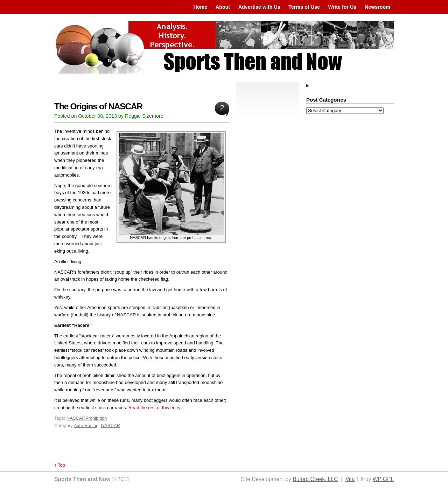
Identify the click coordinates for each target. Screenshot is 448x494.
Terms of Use (304, 7)
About (223, 7)
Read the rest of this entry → (157, 408)
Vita (350, 479)
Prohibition (96, 418)
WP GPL (383, 479)
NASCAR (76, 418)
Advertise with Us (259, 7)
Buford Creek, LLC (315, 479)
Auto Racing (86, 426)
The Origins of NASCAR (98, 106)
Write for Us (342, 7)
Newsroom (377, 7)
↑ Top (60, 465)
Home (200, 7)
